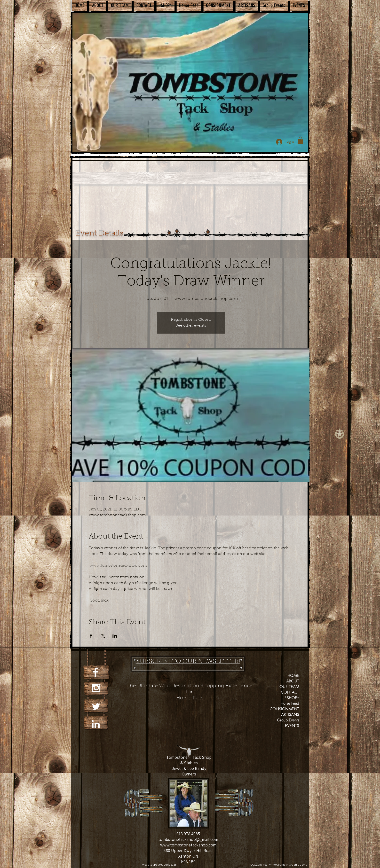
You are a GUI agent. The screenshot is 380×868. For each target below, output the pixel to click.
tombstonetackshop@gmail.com (188, 839)
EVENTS (292, 726)
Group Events (288, 720)
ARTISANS (290, 715)
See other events (191, 326)
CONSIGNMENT (284, 709)
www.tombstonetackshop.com (188, 845)
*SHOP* (292, 698)
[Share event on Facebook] (91, 636)
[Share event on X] (103, 636)
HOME (293, 676)
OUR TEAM (289, 687)
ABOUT (293, 681)
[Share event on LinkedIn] (115, 636)
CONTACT (290, 692)
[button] (300, 141)
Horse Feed (290, 703)
